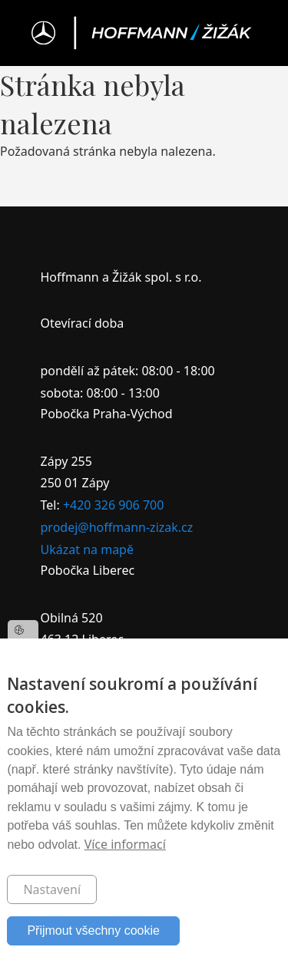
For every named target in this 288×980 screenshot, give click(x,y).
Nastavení (52, 889)
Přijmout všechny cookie (93, 931)
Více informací (125, 844)
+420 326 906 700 (113, 505)
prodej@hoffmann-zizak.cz (117, 527)
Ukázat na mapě (87, 549)
